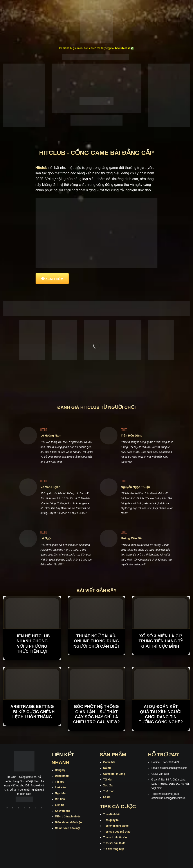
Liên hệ (60, 805)
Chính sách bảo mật (68, 828)
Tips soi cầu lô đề (114, 843)
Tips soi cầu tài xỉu (115, 837)
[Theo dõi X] (24, 808)
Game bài (109, 762)
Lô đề (107, 797)
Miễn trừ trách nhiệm (68, 817)
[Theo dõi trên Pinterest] (41, 808)
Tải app (60, 782)
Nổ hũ (107, 768)
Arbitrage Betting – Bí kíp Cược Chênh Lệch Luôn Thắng (32, 712)
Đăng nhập (62, 776)
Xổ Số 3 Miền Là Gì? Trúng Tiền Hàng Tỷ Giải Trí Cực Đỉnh (161, 641)
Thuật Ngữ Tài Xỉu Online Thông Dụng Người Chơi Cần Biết (96, 641)
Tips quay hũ (111, 820)
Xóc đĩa (108, 786)
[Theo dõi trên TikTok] (18, 808)
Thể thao (109, 791)
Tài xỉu (107, 780)
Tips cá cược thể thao (117, 832)
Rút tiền (60, 799)
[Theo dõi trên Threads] (36, 808)
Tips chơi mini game (116, 826)
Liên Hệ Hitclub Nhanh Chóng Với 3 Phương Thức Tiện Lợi (32, 644)
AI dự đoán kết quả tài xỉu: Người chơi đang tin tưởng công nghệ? (161, 714)
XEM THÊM (54, 279)
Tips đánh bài (112, 814)
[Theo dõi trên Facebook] (7, 808)
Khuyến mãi (62, 811)
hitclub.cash (123, 48)
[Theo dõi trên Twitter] (30, 808)
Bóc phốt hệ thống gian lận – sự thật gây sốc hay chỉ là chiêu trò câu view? (96, 714)
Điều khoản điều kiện (68, 822)
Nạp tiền (60, 793)
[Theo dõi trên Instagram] (13, 808)
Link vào (60, 788)
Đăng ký (60, 770)
